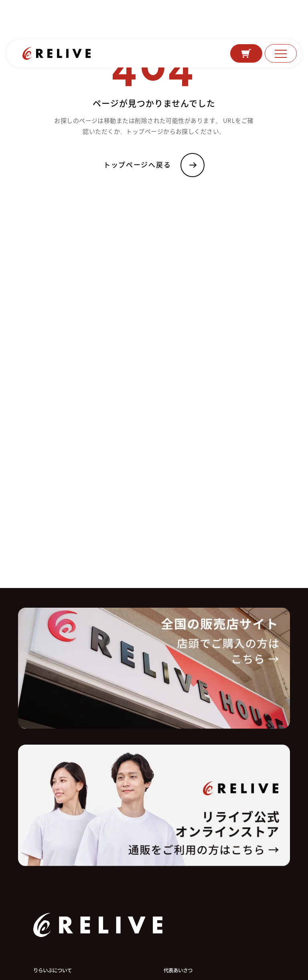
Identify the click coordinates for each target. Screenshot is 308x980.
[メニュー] (281, 53)
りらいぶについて (53, 970)
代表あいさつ (178, 970)
